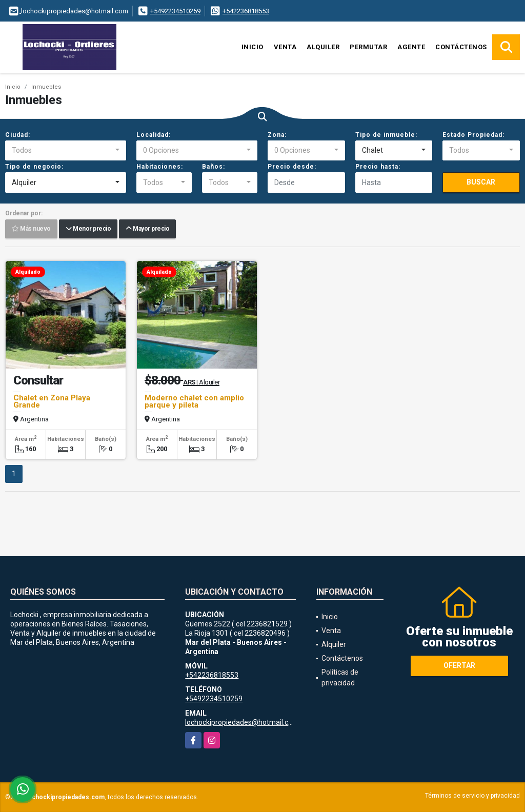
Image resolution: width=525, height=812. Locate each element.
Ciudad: (18, 135)
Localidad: (154, 135)
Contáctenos (461, 47)
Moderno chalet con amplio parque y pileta (194, 401)
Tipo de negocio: (34, 167)
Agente (411, 47)
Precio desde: (292, 167)
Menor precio (88, 229)
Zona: (277, 135)
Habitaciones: (160, 167)
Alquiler (323, 47)
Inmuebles (46, 87)
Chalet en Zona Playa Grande (52, 401)
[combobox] (66, 151)
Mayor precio (147, 229)
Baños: (214, 167)
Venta (285, 47)
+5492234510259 (175, 11)
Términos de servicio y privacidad (472, 796)
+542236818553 (246, 11)
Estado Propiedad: (473, 135)
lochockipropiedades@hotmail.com (242, 722)
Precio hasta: (378, 167)
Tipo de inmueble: (386, 135)
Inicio (253, 47)
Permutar (368, 47)
